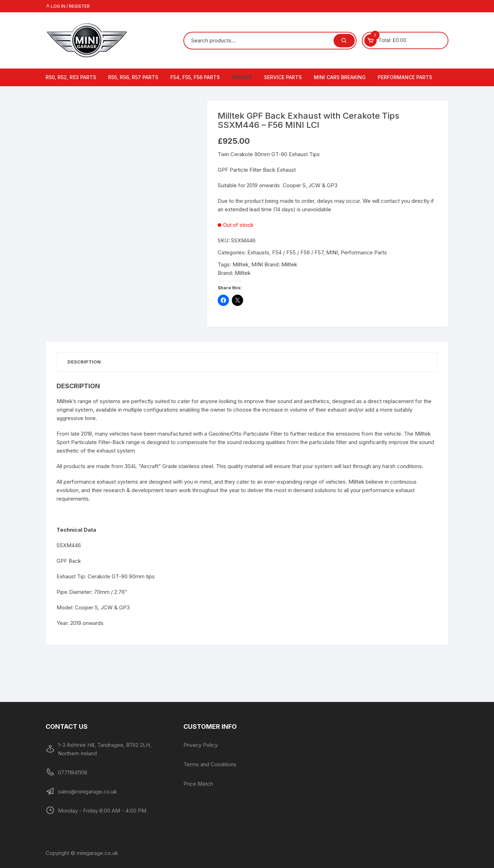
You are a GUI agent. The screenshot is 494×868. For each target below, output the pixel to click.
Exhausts (258, 252)
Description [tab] (84, 362)
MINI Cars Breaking (340, 77)
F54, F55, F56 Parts (195, 77)
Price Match (198, 784)
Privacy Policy (201, 745)
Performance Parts (405, 77)
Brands (242, 77)
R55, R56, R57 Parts (133, 77)
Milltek (240, 264)
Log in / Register (68, 6)
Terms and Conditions (210, 764)
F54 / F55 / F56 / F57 (298, 252)
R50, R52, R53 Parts (71, 77)
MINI (332, 252)
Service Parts (283, 77)
